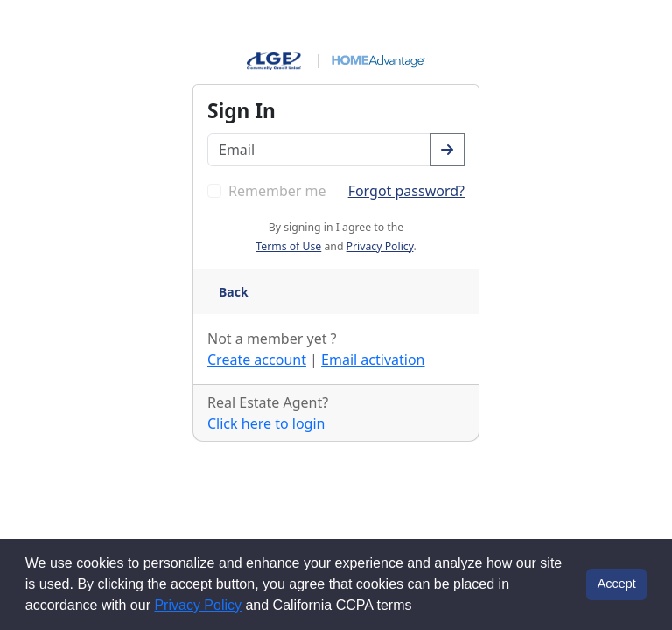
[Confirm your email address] (447, 150)
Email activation (373, 360)
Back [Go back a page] (234, 292)
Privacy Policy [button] (380, 246)
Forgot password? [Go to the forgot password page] (406, 191)
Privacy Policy (198, 605)
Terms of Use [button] (288, 246)
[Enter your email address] (319, 150)
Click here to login (266, 423)
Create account (257, 360)
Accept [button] (617, 584)
